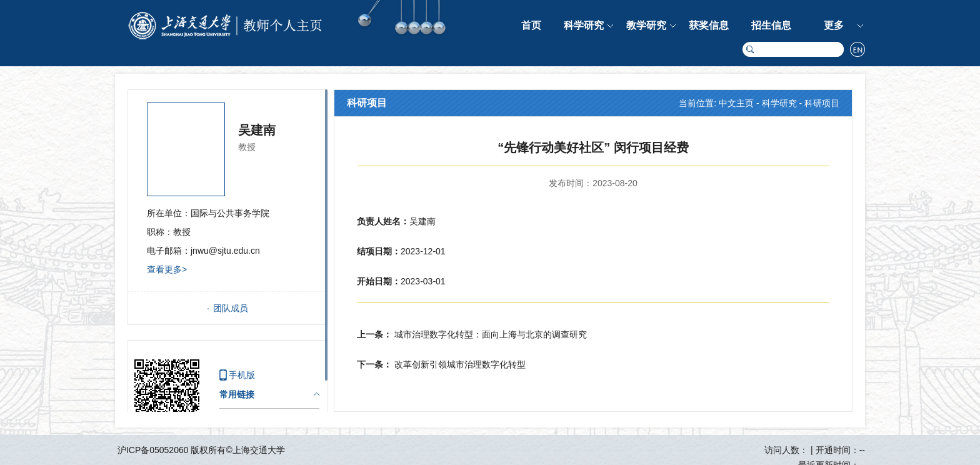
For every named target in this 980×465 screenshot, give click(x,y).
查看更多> (167, 269)
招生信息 (771, 25)
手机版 (242, 375)
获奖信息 (709, 25)
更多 (834, 25)
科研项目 (822, 103)
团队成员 (231, 308)
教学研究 (646, 25)
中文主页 (736, 103)
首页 (531, 25)
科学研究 (584, 25)
